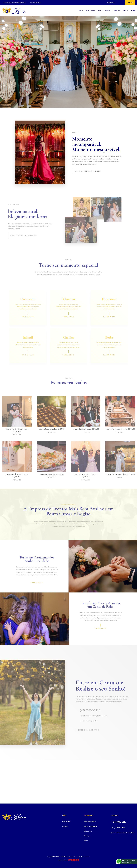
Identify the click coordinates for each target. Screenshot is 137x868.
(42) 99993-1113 (35, 3)
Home (81, 11)
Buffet (133, 11)
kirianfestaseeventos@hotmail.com (15, 3)
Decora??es (117, 11)
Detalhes (17, 442)
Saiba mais (28, 324)
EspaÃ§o (126, 11)
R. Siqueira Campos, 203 (87, 728)
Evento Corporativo (104, 11)
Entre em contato (89, 737)
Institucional (111, 3)
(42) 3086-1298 (118, 828)
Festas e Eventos (90, 11)
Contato (130, 3)
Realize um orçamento (88, 171)
